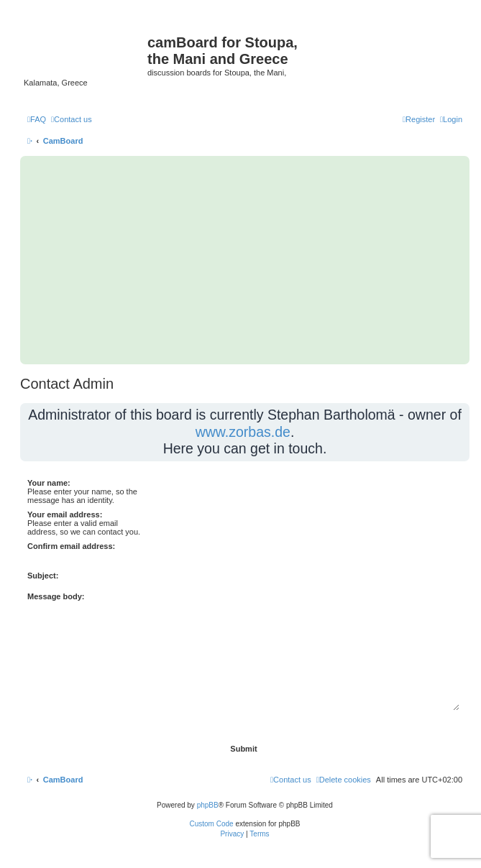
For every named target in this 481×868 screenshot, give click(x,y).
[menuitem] (37, 119)
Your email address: (65, 514)
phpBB (208, 805)
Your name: (49, 483)
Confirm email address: (71, 546)
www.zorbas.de (243, 432)
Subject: (43, 576)
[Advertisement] (245, 260)
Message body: (56, 596)
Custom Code (212, 824)
